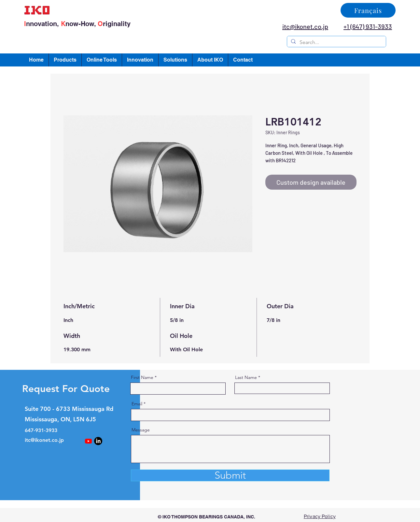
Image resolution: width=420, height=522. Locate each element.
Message (141, 430)
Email (137, 404)
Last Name (246, 377)
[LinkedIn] (98, 441)
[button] (65, 60)
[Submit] (230, 475)
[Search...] (336, 42)
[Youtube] (88, 441)
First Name (142, 377)
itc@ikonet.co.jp (44, 440)
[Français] (368, 10)
